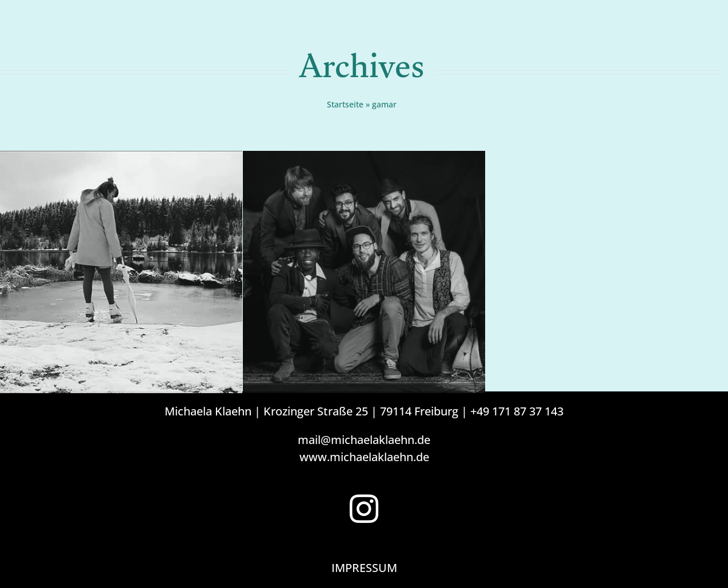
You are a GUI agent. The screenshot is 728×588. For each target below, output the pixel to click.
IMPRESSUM (364, 568)
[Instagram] (364, 509)
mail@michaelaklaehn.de (364, 440)
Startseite (345, 104)
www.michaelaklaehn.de (364, 457)
